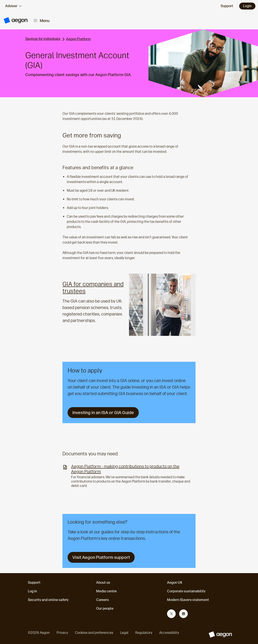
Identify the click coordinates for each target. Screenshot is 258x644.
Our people (105, 608)
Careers (103, 600)
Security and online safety (48, 600)
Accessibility (169, 633)
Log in (32, 591)
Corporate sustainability (186, 591)
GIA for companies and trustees (93, 288)
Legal (124, 633)
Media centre (106, 591)
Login (247, 6)
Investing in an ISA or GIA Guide (103, 413)
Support (34, 583)
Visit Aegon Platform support (101, 557)
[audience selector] (13, 6)
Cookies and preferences (94, 633)
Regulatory (144, 633)
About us (103, 583)
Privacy (62, 633)
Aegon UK (175, 583)
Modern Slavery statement (188, 600)
